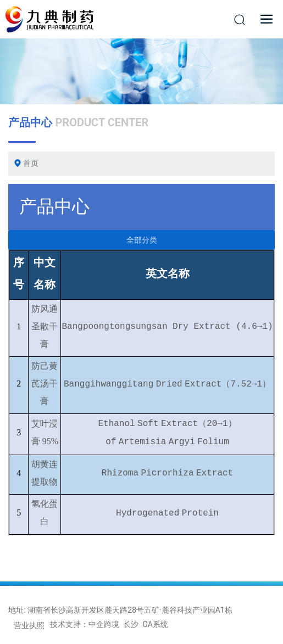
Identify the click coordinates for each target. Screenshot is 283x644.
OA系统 (155, 624)
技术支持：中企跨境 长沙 (94, 624)
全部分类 (142, 240)
